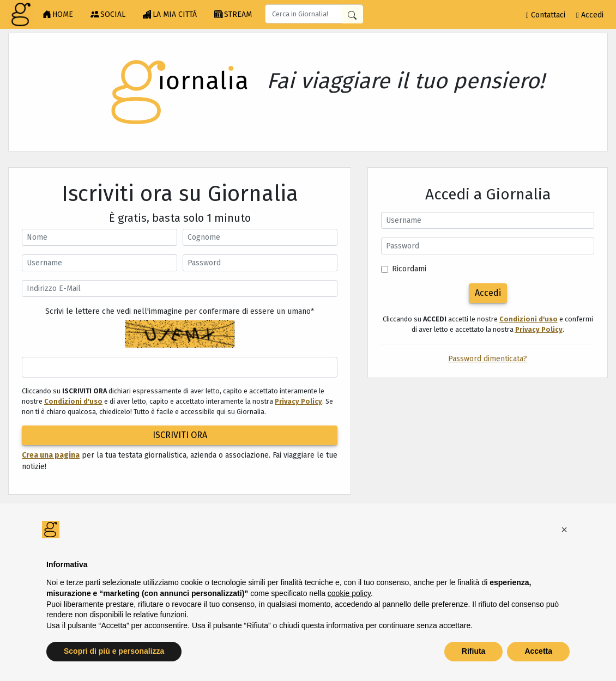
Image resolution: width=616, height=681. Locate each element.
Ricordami (409, 269)
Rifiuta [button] (474, 651)
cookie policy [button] (349, 593)
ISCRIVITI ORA (180, 435)
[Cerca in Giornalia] (352, 14)
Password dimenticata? (488, 359)
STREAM (233, 15)
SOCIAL (108, 15)
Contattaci (546, 15)
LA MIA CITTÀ (170, 15)
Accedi (590, 15)
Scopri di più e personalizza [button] (114, 651)
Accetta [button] (538, 651)
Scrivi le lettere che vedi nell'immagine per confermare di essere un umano (180, 311)
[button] (564, 530)
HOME (58, 15)
